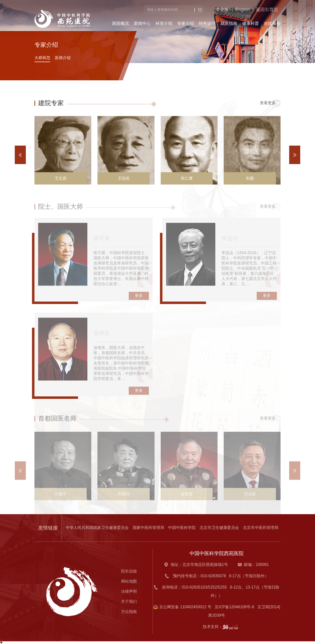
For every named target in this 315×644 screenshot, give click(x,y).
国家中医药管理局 (148, 528)
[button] (295, 155)
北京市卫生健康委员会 (219, 528)
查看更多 (270, 103)
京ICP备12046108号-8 (235, 607)
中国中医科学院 (182, 528)
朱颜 (250, 178)
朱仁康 (187, 178)
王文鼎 (61, 178)
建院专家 (51, 103)
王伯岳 (124, 178)
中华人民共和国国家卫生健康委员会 (97, 528)
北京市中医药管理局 (261, 528)
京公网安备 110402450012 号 (185, 607)
